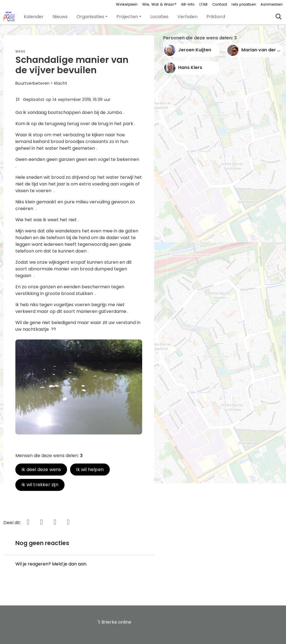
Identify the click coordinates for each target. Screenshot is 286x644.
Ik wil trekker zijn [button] (40, 485)
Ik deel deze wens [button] (41, 470)
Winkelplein (127, 4)
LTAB (204, 4)
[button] (34, 17)
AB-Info (188, 4)
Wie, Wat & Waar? (159, 4)
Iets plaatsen (244, 4)
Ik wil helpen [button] (90, 470)
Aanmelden (272, 4)
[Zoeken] (279, 17)
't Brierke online (114, 622)
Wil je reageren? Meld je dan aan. (51, 564)
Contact (220, 4)
